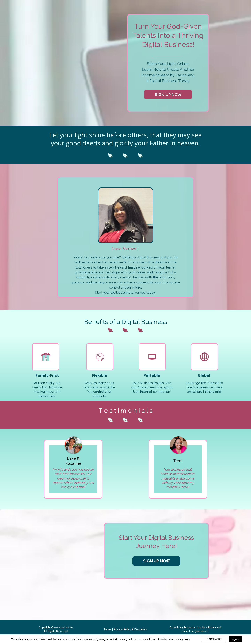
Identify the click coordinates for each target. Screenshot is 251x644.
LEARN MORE (214, 639)
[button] (168, 95)
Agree (236, 639)
